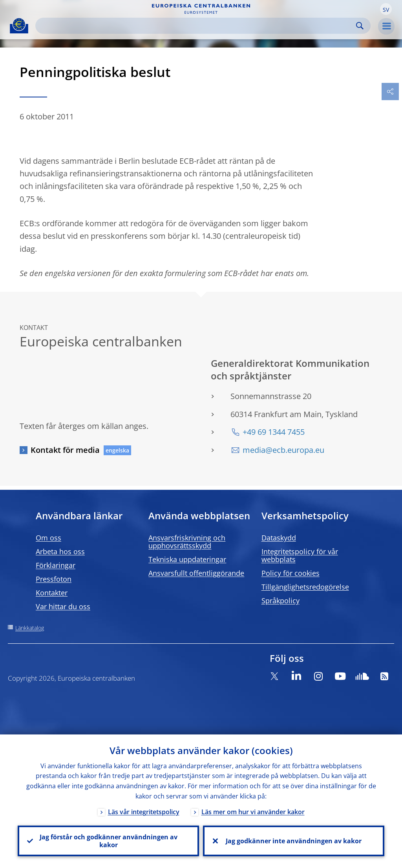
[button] (386, 9)
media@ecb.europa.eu (283, 450)
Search (360, 26)
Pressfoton (54, 579)
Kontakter (52, 593)
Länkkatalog (30, 628)
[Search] (197, 26)
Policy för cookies (291, 573)
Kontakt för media (65, 450)
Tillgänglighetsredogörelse (305, 587)
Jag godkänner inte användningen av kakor (294, 841)
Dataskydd (279, 538)
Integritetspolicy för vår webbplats (300, 555)
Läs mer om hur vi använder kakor (253, 812)
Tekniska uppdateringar (187, 559)
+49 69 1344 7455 (274, 432)
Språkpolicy (280, 601)
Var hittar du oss (63, 606)
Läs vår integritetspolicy (144, 812)
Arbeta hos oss (60, 551)
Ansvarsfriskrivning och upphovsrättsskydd (187, 542)
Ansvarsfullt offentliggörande (196, 573)
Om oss (48, 538)
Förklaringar (56, 565)
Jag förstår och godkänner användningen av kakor (109, 841)
